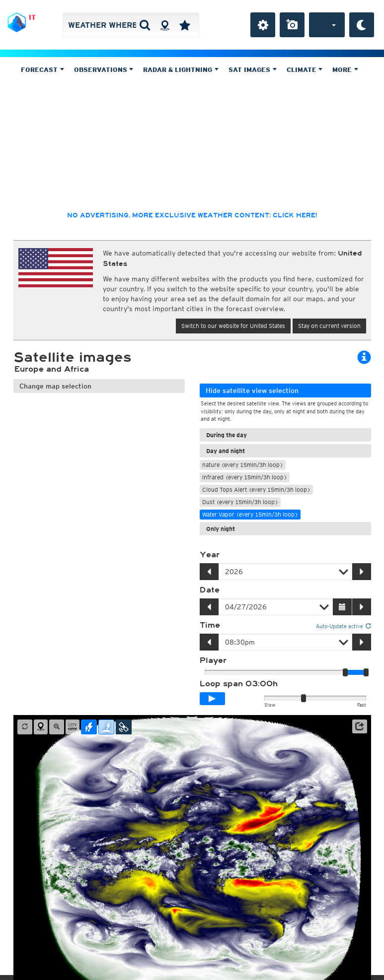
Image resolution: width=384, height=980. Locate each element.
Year (210, 555)
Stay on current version (329, 326)
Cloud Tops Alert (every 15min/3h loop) (256, 490)
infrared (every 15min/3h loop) (245, 477)
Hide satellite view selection (252, 391)
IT (32, 17)
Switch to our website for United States (233, 326)
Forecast (42, 70)
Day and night (226, 451)
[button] (360, 726)
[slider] (366, 672)
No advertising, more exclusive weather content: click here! (192, 215)
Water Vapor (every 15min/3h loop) (250, 514)
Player (213, 660)
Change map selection (55, 386)
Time (210, 625)
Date (210, 590)
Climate (305, 70)
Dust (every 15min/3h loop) (240, 502)
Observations (104, 70)
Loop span (239, 684)
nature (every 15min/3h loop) (243, 465)
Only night (221, 529)
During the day (227, 435)
